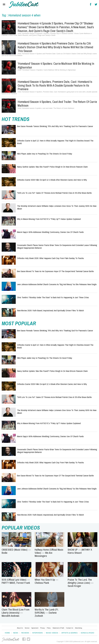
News (16, 633)
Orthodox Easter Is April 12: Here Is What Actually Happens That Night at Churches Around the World (55, 142)
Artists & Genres (69, 633)
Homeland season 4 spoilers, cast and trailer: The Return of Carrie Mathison (57, 104)
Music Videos (52, 633)
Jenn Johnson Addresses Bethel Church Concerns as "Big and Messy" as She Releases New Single (57, 284)
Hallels (24, 5)
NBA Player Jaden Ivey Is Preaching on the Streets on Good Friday (45, 154)
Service (27, 628)
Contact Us (70, 628)
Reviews (25, 633)
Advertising (79, 628)
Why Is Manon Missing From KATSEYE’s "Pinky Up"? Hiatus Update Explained (49, 219)
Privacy (43, 628)
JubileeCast (10, 639)
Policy (49, 628)
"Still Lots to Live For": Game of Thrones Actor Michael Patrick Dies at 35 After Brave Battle (54, 193)
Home (7, 633)
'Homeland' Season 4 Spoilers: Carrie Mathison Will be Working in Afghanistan (56, 65)
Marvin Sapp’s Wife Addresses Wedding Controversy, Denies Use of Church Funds (50, 232)
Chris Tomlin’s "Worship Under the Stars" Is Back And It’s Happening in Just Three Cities (53, 297)
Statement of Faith (58, 628)
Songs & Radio (87, 633)
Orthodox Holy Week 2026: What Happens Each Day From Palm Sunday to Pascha (50, 258)
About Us (20, 628)
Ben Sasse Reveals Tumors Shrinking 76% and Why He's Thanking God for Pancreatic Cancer (55, 126)
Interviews (38, 633)
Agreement (35, 628)
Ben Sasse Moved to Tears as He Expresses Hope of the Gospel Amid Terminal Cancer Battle (55, 271)
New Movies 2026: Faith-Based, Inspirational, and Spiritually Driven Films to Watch (50, 310)
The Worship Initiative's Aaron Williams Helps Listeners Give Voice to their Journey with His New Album (57, 207)
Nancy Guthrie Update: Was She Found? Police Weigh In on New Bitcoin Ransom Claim (52, 167)
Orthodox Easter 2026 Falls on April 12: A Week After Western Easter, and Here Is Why (52, 180)
